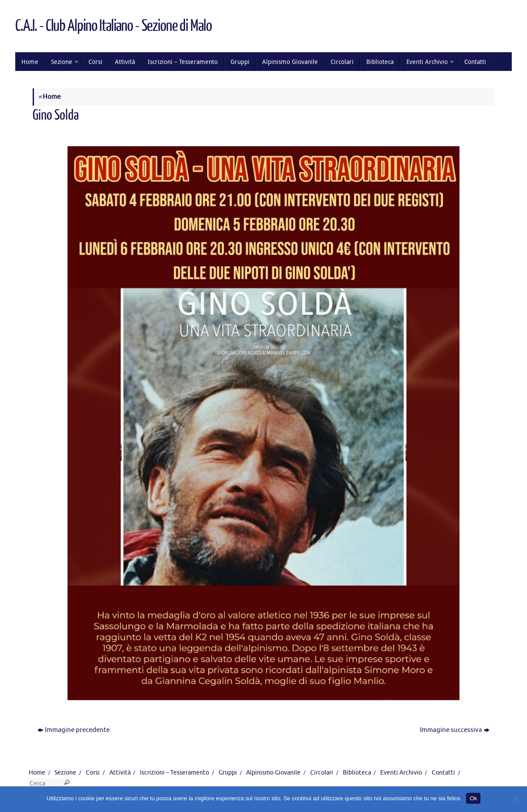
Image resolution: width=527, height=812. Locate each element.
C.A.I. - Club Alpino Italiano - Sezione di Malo (113, 26)
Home (49, 97)
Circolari (322, 773)
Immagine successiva (455, 730)
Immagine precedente (74, 730)
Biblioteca (357, 773)
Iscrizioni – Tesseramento (174, 773)
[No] (516, 799)
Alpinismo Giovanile (273, 773)
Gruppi (228, 773)
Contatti (443, 773)
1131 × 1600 (128, 131)
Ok (473, 798)
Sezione (65, 773)
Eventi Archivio (401, 773)
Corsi (93, 773)
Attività (120, 773)
